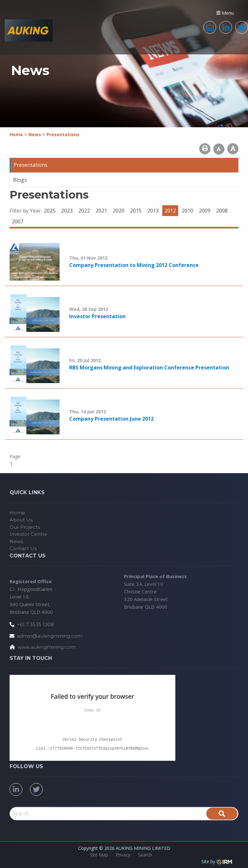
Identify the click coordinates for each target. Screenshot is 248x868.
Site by (217, 861)
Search (145, 855)
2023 (67, 211)
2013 (153, 211)
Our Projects (25, 527)
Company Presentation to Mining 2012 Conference (134, 265)
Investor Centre (29, 534)
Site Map (99, 855)
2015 (136, 211)
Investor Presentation (97, 316)
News (16, 541)
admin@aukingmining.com (50, 636)
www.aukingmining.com (47, 647)
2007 (18, 221)
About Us (21, 520)
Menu (225, 13)
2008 (222, 211)
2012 (170, 211)
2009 (205, 211)
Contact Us (23, 548)
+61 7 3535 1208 (35, 624)
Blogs (20, 180)
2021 (101, 211)
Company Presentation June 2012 (111, 419)
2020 (119, 211)
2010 (187, 211)
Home (17, 513)
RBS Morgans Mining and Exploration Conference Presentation (149, 367)
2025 (50, 211)
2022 (84, 211)
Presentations (31, 165)
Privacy (123, 855)
